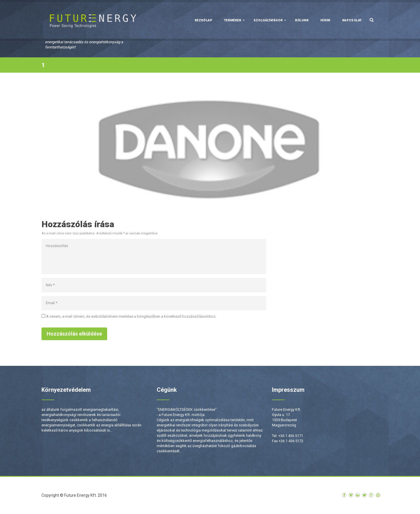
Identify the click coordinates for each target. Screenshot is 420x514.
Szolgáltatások (268, 20)
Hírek (325, 20)
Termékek (233, 20)
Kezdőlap (204, 20)
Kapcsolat (352, 20)
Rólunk (302, 20)
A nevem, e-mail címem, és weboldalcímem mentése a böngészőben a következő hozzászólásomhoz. (131, 316)
